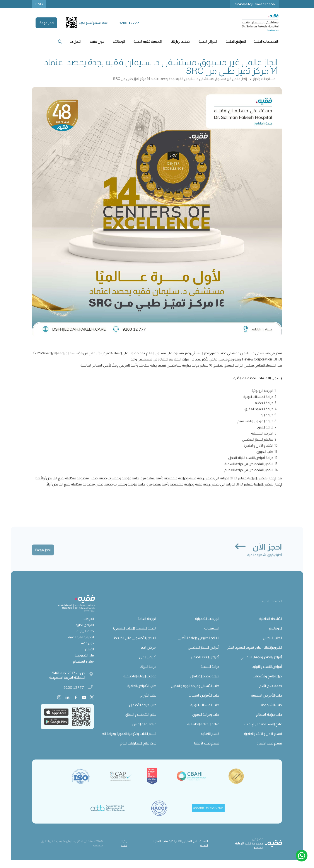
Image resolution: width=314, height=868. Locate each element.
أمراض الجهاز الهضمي (204, 654)
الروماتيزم (275, 634)
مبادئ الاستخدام (83, 668)
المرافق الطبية (85, 631)
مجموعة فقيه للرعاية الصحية (255, 4)
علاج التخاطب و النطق (141, 721)
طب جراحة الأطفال (143, 711)
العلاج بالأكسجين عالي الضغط (135, 644)
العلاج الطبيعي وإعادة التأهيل (198, 644)
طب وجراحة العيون (206, 721)
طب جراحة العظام (269, 721)
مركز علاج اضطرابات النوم (138, 749)
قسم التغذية (210, 740)
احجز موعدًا (46, 23)
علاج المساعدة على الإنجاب (263, 730)
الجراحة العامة (147, 625)
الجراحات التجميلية (207, 625)
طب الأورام (148, 701)
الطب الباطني (272, 644)
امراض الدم (148, 654)
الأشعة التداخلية (271, 625)
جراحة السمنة (210, 673)
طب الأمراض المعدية (204, 701)
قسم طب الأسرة (269, 749)
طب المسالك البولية (205, 711)
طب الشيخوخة (271, 711)
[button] (266, 42)
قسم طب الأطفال (205, 749)
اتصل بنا (75, 41)
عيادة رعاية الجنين (144, 730)
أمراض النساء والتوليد (267, 673)
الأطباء (89, 655)
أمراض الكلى (148, 663)
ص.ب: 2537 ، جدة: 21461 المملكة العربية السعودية (67, 681)
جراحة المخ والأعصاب (267, 682)
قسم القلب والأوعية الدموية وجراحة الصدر (127, 740)
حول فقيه (87, 649)
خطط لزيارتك (85, 637)
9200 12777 (74, 694)
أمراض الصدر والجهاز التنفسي (261, 663)
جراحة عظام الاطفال (205, 682)
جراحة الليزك (148, 673)
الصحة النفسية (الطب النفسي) (135, 634)
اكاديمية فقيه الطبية (148, 41)
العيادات (89, 625)
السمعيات (212, 634)
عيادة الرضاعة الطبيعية (203, 730)
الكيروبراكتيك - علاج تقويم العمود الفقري (253, 654)
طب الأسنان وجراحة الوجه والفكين (195, 692)
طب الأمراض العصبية (266, 701)
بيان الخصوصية (84, 662)
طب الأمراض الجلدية (142, 692)
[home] (260, 23)
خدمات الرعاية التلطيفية (140, 682)
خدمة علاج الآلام (271, 692)
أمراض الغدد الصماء (205, 663)
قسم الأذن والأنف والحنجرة (263, 740)
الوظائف (119, 41)
